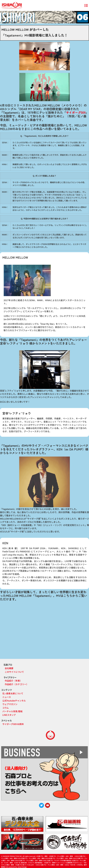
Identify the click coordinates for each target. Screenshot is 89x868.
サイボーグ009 (76, 112)
